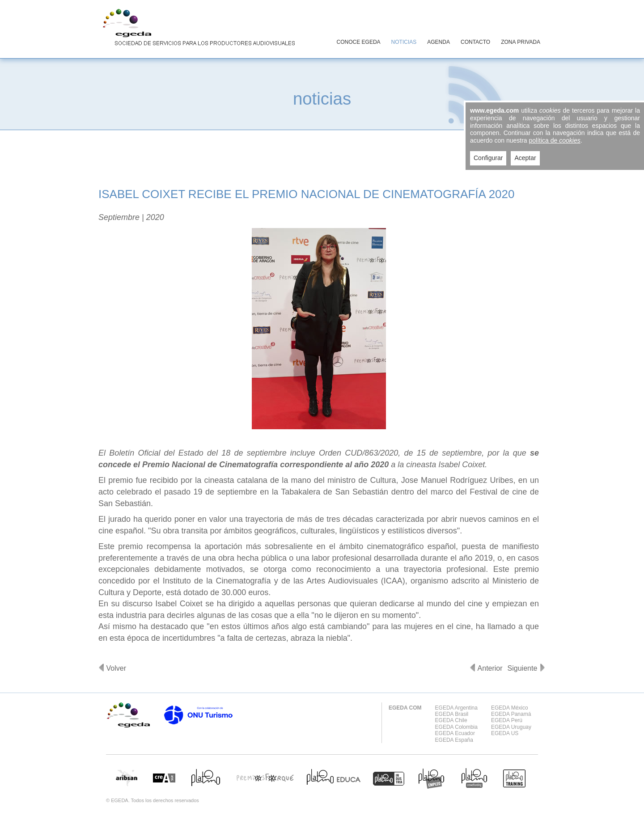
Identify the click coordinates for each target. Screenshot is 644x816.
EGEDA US (505, 733)
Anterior (490, 668)
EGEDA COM (405, 708)
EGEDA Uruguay (511, 727)
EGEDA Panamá (511, 714)
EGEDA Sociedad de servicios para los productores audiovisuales (197, 29)
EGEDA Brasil (452, 714)
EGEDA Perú (507, 720)
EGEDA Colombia (456, 727)
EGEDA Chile (451, 720)
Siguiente (523, 668)
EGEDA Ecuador (455, 733)
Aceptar (525, 158)
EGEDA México (510, 708)
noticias (322, 99)
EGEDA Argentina (456, 708)
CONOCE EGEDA (359, 42)
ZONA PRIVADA (521, 42)
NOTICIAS (404, 42)
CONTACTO (475, 42)
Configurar (488, 158)
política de (555, 140)
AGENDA (439, 42)
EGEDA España (454, 740)
